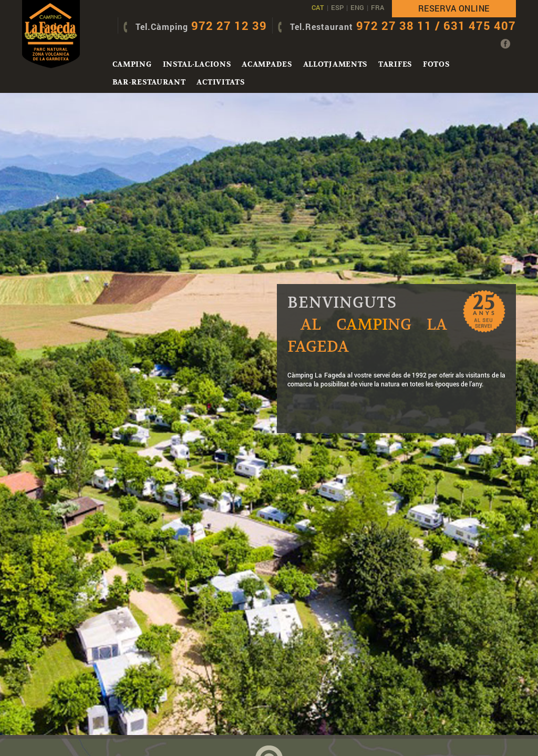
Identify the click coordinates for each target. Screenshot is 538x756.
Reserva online (454, 8)
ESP (337, 7)
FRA (377, 7)
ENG (357, 7)
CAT (318, 7)
